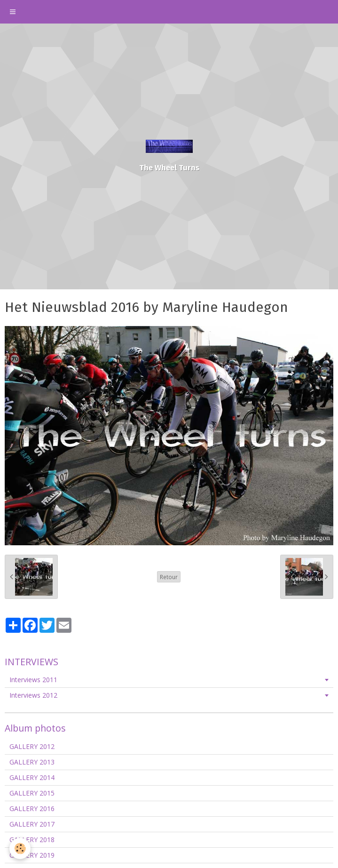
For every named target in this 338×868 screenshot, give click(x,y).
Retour (169, 577)
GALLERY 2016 (32, 808)
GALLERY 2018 (32, 840)
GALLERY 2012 (32, 746)
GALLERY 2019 (32, 855)
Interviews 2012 (33, 695)
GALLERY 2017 (32, 824)
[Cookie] (20, 848)
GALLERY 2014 (32, 777)
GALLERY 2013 (32, 762)
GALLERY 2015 (32, 793)
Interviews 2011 (33, 680)
